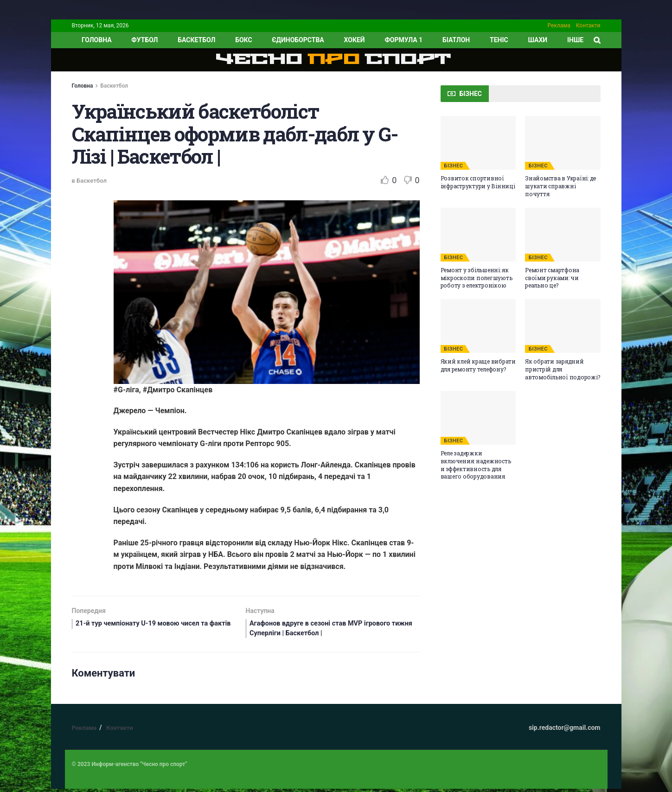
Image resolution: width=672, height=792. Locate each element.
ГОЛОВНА (97, 40)
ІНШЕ (575, 40)
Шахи (538, 40)
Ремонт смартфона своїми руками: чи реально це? (552, 278)
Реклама (559, 26)
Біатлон (456, 40)
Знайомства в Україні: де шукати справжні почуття (560, 186)
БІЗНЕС (454, 166)
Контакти (588, 26)
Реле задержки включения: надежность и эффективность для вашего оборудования (476, 465)
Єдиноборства (298, 40)
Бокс (243, 40)
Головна (83, 86)
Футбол (144, 40)
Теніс (499, 40)
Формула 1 (403, 40)
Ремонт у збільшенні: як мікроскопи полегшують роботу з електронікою (477, 278)
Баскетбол (196, 40)
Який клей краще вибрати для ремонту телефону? (478, 365)
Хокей (355, 40)
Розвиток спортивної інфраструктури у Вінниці (478, 182)
